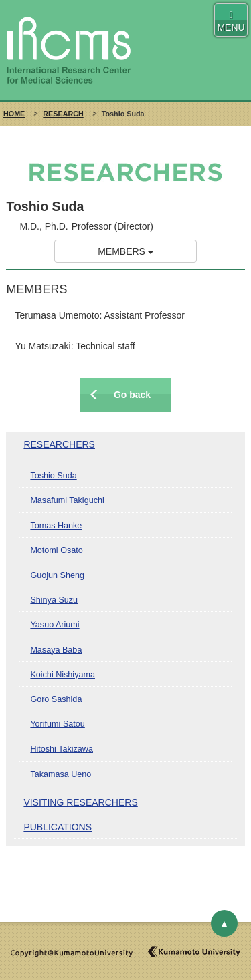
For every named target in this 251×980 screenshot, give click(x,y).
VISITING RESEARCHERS (80, 802)
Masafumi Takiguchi (67, 500)
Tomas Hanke (56, 526)
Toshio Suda (53, 476)
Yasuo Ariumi (55, 625)
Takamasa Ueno (61, 774)
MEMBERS (125, 251)
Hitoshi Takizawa (62, 749)
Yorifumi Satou (57, 724)
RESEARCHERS (59, 444)
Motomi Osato (56, 550)
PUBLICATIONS (58, 827)
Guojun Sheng (57, 575)
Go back (132, 395)
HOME (14, 114)
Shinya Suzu (54, 600)
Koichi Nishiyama (63, 675)
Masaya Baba (56, 650)
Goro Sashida (56, 699)
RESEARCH (63, 114)
